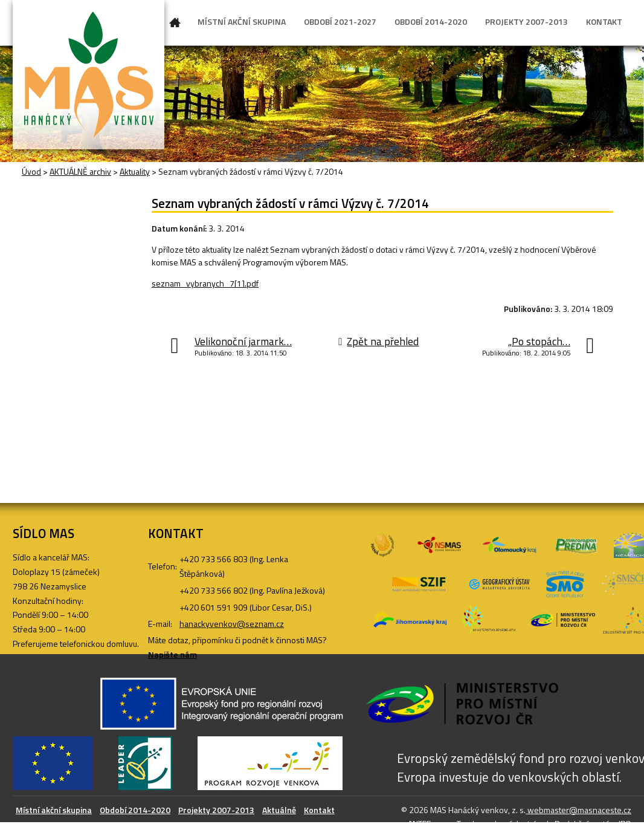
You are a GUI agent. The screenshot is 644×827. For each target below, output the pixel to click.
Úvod (175, 25)
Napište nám (172, 654)
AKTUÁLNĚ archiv (80, 171)
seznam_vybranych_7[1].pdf (205, 283)
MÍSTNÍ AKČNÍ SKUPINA (242, 21)
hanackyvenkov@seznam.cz (232, 624)
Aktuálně (279, 810)
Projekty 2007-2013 (216, 810)
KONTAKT (604, 21)
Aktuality (135, 171)
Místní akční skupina (54, 810)
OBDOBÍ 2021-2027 (340, 21)
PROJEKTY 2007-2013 (526, 21)
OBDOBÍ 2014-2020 (431, 21)
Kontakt (319, 810)
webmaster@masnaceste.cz (578, 810)
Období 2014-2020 (135, 810)
